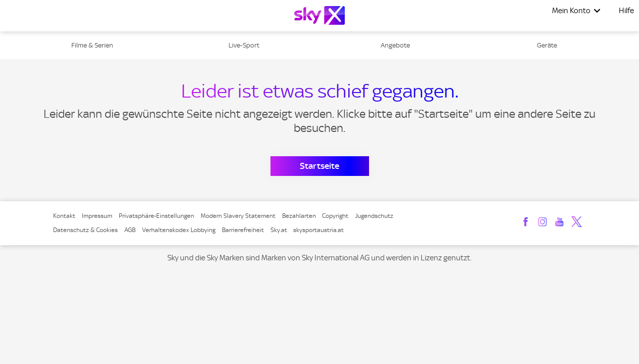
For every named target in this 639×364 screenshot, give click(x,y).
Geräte (547, 45)
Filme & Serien (92, 45)
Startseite (319, 166)
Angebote (395, 45)
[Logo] (319, 15)
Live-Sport (244, 45)
